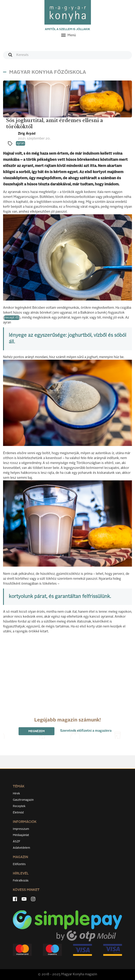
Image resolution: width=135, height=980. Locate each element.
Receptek (19, 806)
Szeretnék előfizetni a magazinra (86, 731)
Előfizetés (19, 864)
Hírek (16, 794)
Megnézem (37, 731)
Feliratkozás (21, 881)
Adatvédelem (21, 848)
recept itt (12, 318)
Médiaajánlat (21, 835)
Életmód (18, 813)
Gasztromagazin (23, 800)
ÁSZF (17, 842)
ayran (20, 143)
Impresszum (21, 829)
